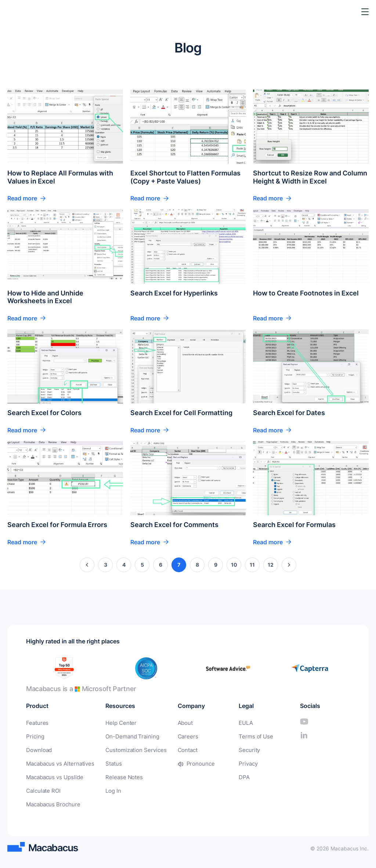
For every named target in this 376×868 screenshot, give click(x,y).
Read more (22, 198)
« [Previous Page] (87, 565)
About (176, 723)
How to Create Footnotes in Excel (306, 293)
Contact (178, 749)
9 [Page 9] (216, 565)
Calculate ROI (42, 789)
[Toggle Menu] (365, 12)
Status (109, 762)
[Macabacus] (17, 12)
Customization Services (130, 749)
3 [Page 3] (106, 565)
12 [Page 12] (271, 565)
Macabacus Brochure (52, 802)
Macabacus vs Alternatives (58, 762)
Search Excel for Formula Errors (57, 525)
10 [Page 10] (234, 565)
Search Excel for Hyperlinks (174, 293)
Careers (178, 736)
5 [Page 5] (142, 565)
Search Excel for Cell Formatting (181, 413)
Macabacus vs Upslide (53, 776)
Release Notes (119, 776)
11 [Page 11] (252, 565)
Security (243, 749)
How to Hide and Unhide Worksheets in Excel (45, 297)
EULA (239, 723)
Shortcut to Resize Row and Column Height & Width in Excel (310, 177)
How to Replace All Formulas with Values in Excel (60, 177)
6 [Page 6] (161, 565)
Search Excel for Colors (44, 413)
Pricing (34, 736)
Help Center (116, 723)
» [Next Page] (289, 565)
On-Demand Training (127, 736)
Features (36, 723)
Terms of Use (249, 736)
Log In (109, 789)
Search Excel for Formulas (294, 525)
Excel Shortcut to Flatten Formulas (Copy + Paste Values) (185, 177)
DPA (238, 776)
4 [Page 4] (124, 565)
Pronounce (191, 762)
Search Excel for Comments (174, 525)
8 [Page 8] (197, 565)
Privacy (242, 762)
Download (38, 749)
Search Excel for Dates (289, 413)
